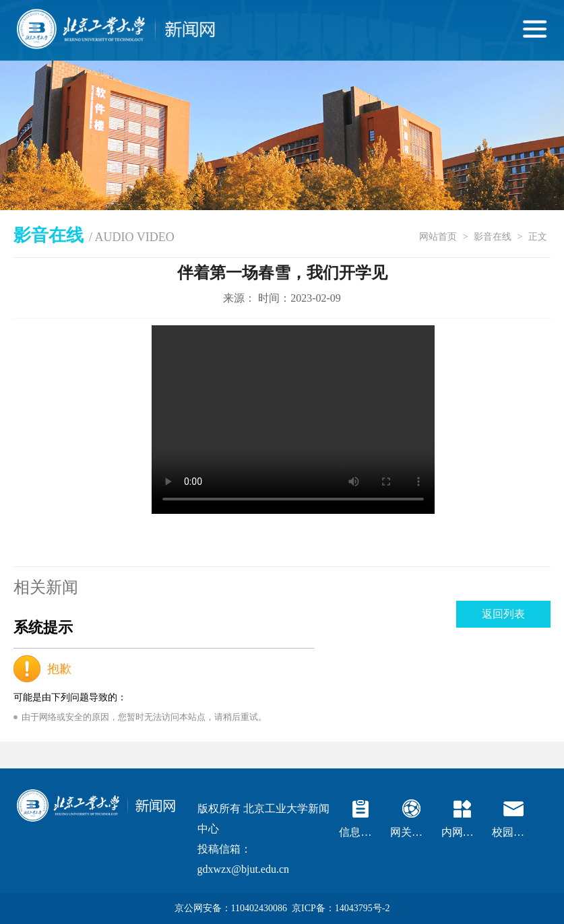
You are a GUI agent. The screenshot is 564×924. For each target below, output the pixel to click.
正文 (538, 237)
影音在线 (493, 237)
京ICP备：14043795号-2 (341, 908)
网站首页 (438, 237)
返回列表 (503, 614)
